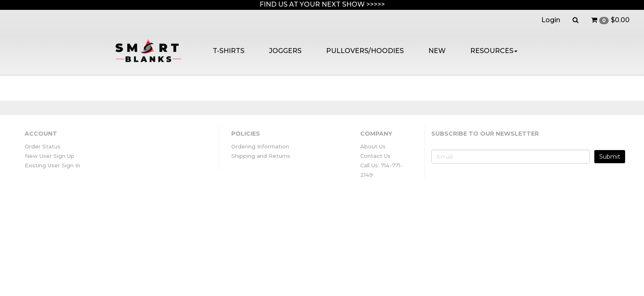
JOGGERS (285, 51)
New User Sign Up (49, 156)
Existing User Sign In (52, 165)
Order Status (43, 146)
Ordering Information (260, 146)
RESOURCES (494, 51)
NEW (437, 51)
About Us (373, 146)
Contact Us (375, 156)
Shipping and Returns (261, 156)
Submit (610, 157)
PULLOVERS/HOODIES (365, 51)
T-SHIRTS (229, 51)
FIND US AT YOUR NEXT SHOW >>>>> (322, 4)
